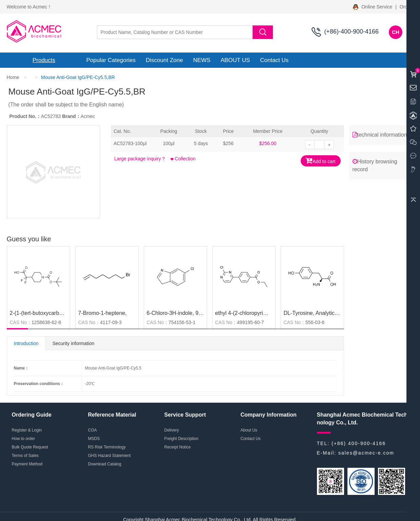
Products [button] (44, 60)
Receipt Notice (178, 447)
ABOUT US (235, 60)
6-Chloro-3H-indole (170, 313)
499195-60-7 (250, 322)
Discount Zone (164, 60)
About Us (249, 430)
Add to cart (321, 161)
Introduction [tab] (26, 343)
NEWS (202, 60)
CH (396, 32)
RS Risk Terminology (107, 447)
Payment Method (27, 464)
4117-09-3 (111, 322)
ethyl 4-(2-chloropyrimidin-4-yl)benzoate (263, 313)
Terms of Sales (25, 456)
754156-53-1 (182, 322)
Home (13, 77)
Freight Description (182, 439)
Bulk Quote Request (30, 447)
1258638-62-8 (46, 322)
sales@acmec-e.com (366, 453)
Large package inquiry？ (140, 159)
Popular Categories (111, 60)
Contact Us (274, 60)
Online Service (373, 7)
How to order (24, 439)
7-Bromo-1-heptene (102, 313)
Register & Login (27, 430)
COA (93, 430)
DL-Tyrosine (298, 313)
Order (406, 7)
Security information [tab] (74, 343)
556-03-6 (315, 322)
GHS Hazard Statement (109, 456)
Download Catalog (105, 464)
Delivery (172, 430)
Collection (183, 159)
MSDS (94, 439)
